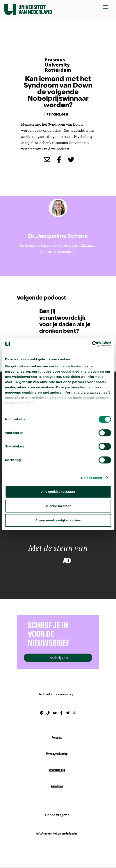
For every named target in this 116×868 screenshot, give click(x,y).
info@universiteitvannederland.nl (57, 834)
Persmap (57, 738)
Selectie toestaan (58, 506)
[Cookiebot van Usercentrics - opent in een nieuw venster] (92, 344)
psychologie (57, 114)
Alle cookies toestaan (58, 492)
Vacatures (57, 787)
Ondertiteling (57, 770)
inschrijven (58, 658)
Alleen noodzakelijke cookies (58, 520)
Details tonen (92, 478)
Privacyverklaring (57, 754)
